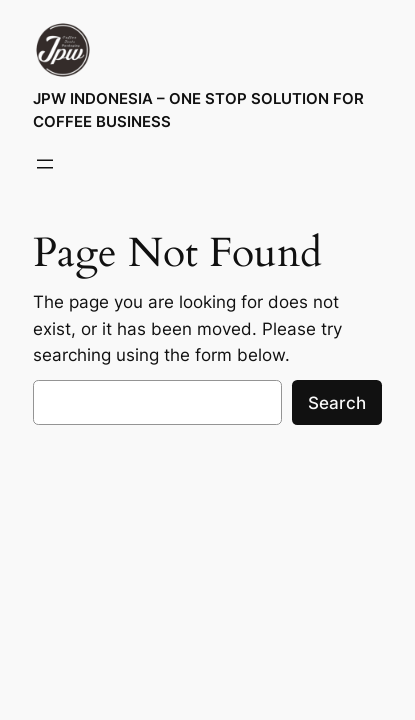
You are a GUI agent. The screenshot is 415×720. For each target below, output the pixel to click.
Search (337, 403)
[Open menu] (45, 164)
